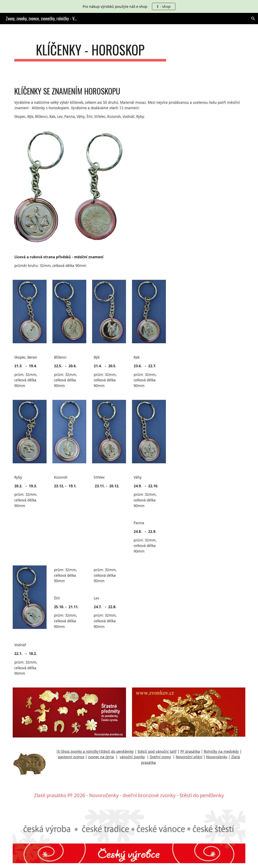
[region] (129, 6)
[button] (253, 19)
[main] (90, 52)
